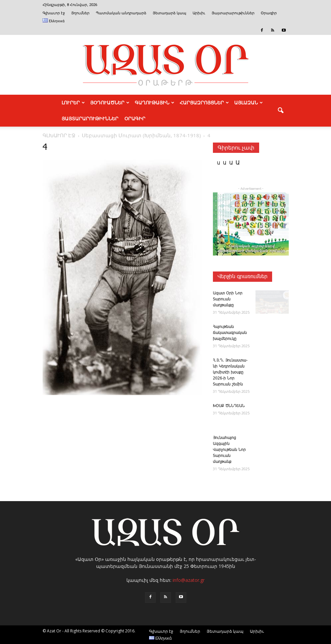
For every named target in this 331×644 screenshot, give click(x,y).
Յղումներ (80, 13)
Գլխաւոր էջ (54, 13)
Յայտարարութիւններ (233, 13)
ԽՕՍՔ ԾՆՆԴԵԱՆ (229, 406)
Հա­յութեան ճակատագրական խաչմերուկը (230, 333)
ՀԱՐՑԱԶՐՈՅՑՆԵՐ (204, 103)
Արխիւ (199, 13)
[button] (281, 111)
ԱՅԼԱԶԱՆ (248, 103)
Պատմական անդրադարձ (121, 13)
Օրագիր (269, 13)
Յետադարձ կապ (169, 13)
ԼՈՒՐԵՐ (73, 103)
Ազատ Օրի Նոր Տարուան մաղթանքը (228, 299)
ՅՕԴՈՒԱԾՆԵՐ (110, 103)
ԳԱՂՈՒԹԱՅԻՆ (155, 103)
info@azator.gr (189, 580)
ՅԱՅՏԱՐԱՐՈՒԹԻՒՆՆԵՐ (90, 119)
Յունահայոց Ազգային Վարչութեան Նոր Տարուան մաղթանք (229, 450)
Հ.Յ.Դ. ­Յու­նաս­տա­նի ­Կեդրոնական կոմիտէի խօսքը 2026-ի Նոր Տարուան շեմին (230, 372)
